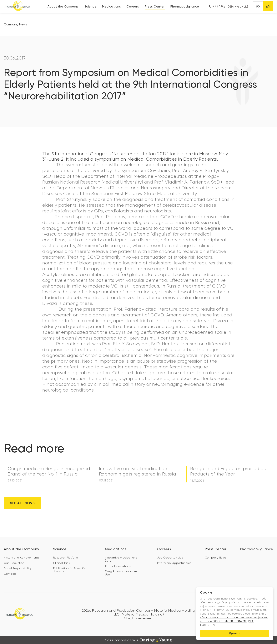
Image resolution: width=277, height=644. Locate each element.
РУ (258, 6)
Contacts (10, 574)
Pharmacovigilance (185, 6)
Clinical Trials (62, 563)
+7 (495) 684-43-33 (229, 6)
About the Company (63, 6)
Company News (16, 24)
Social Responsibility (18, 568)
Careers (133, 6)
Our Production (14, 563)
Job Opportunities (170, 557)
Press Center (155, 6)
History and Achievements (22, 557)
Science (91, 6)
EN (268, 6)
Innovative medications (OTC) (121, 559)
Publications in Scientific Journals (69, 570)
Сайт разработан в (138, 640)
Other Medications (118, 566)
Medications (111, 6)
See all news (22, 503)
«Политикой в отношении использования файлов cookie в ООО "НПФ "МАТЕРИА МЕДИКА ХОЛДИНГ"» (234, 621)
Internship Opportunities (174, 563)
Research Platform (66, 557)
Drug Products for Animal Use (122, 573)
